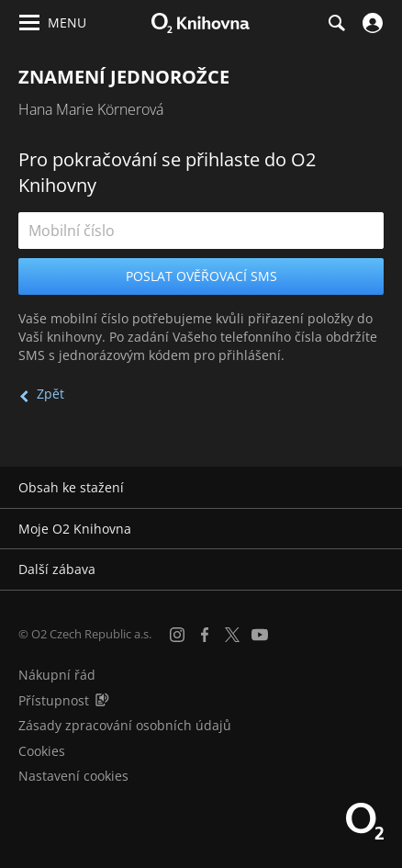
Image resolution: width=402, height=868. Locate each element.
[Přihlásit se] (370, 23)
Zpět (50, 394)
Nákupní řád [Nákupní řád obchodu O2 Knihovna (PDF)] (57, 675)
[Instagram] (177, 635)
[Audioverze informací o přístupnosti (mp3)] (102, 700)
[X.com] (232, 635)
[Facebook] (205, 635)
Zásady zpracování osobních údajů (125, 725)
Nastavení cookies (73, 776)
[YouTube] (260, 635)
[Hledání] (336, 23)
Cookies (42, 751)
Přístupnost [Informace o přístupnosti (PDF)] (54, 700)
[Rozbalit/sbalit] (377, 488)
